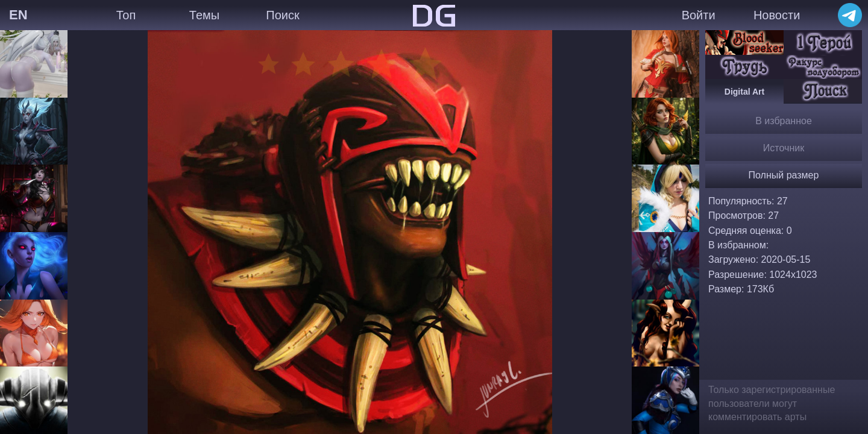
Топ (126, 15)
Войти (699, 15)
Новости (777, 15)
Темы (204, 15)
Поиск (282, 15)
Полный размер (784, 175)
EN (18, 15)
